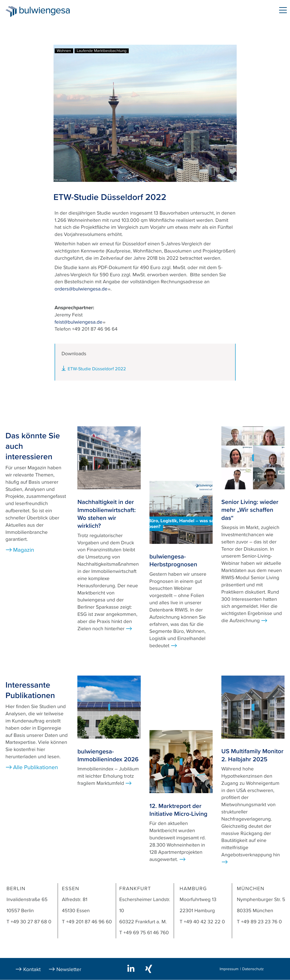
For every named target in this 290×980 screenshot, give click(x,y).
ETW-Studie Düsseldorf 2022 (97, 369)
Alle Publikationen (36, 767)
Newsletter (69, 969)
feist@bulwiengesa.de (80, 322)
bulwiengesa (51, 11)
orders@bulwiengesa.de (83, 289)
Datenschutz (253, 969)
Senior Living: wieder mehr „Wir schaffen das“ (250, 510)
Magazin (24, 550)
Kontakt (32, 969)
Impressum (229, 969)
